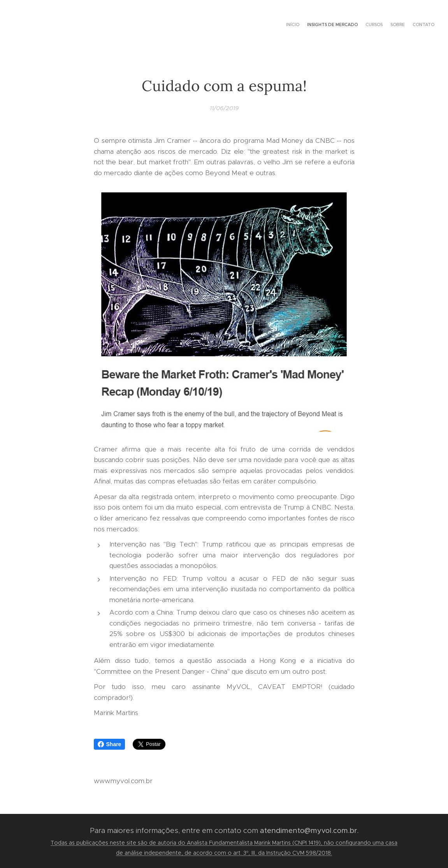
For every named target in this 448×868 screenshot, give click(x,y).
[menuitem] (404, 25)
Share (110, 744)
